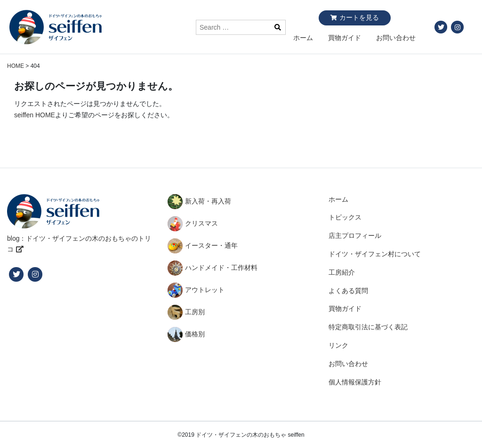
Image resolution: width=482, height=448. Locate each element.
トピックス (345, 217)
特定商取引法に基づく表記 (368, 327)
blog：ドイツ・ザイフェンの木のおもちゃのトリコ (79, 244)
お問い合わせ (396, 38)
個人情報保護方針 (355, 382)
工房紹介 (342, 272)
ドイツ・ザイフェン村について (375, 254)
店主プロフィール (355, 236)
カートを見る (359, 17)
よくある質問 (348, 291)
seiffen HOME (35, 115)
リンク (338, 345)
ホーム (303, 38)
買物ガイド (345, 38)
